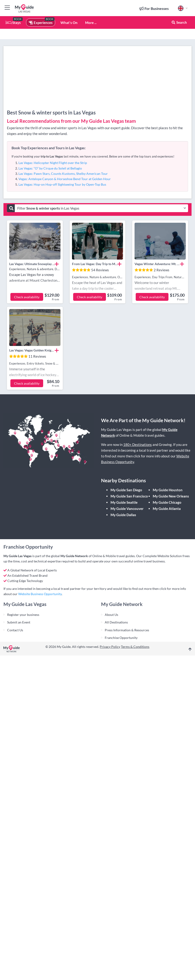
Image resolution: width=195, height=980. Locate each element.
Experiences (41, 23)
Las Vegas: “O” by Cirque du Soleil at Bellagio (50, 168)
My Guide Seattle (124, 502)
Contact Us (15, 630)
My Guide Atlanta (167, 509)
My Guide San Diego (126, 490)
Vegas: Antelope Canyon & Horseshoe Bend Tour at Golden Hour (65, 179)
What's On (69, 23)
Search (179, 22)
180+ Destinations (138, 445)
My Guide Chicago (167, 502)
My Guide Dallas (123, 515)
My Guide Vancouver (127, 509)
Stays (13, 23)
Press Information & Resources (127, 630)
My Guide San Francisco (129, 496)
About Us (111, 615)
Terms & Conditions (135, 647)
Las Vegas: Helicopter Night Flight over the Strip (53, 163)
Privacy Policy (110, 647)
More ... (91, 23)
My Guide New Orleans (171, 496)
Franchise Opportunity (121, 638)
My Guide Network (74, 556)
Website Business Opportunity (40, 594)
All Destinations (116, 622)
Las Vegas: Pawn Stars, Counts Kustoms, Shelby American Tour (63, 174)
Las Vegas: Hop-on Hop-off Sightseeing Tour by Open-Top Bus (62, 184)
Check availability (27, 297)
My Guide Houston (168, 490)
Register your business (23, 615)
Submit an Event (19, 622)
